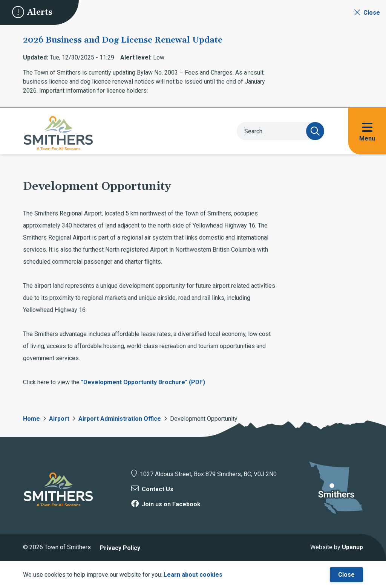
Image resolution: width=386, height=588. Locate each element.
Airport (59, 419)
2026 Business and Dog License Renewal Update (123, 40)
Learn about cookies (193, 575)
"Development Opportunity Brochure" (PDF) (143, 382)
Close (346, 575)
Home (31, 419)
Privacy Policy (120, 548)
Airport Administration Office (120, 419)
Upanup (352, 547)
